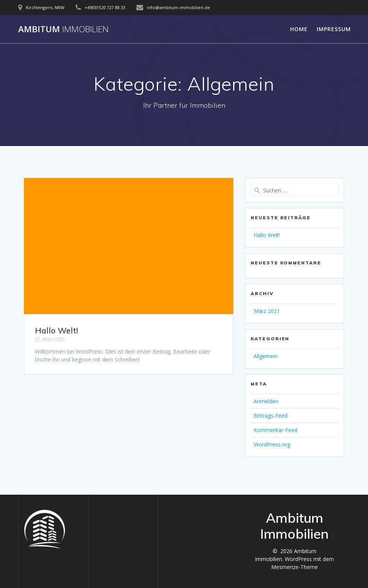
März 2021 (267, 311)
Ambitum (63, 29)
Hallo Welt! (56, 330)
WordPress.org (272, 444)
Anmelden (266, 401)
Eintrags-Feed (271, 416)
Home (299, 29)
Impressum (334, 29)
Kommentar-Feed (276, 430)
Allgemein (266, 356)
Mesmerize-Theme (295, 567)
